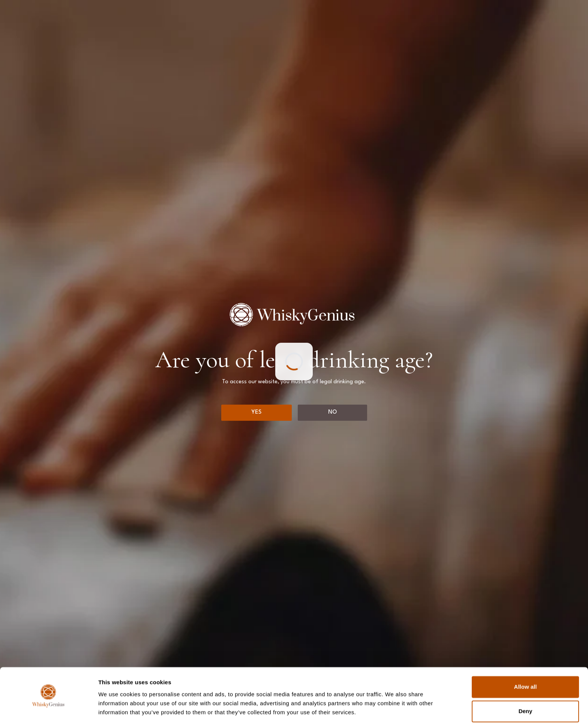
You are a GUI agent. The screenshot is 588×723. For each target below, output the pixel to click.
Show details (116, 708)
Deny (526, 686)
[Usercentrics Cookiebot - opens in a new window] (49, 708)
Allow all (526, 662)
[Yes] (256, 413)
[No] (332, 413)
